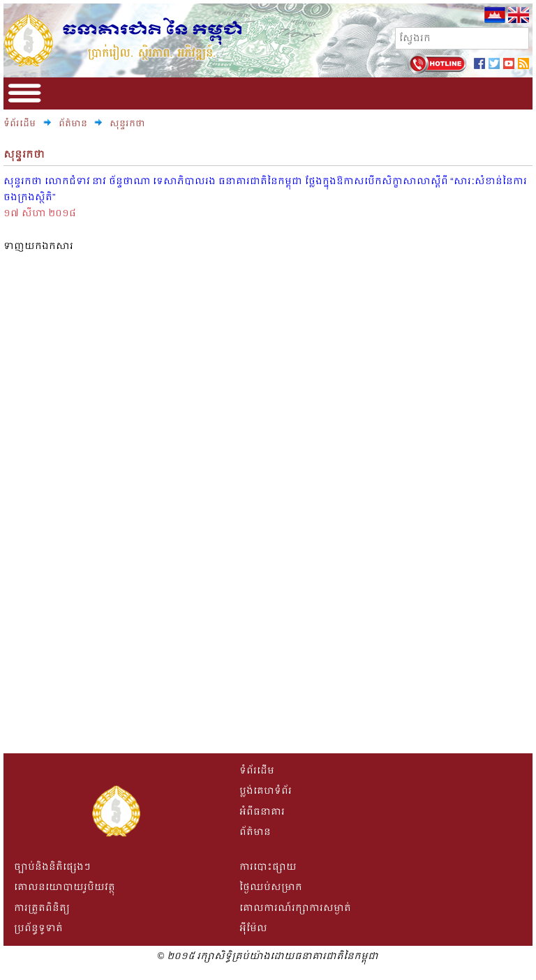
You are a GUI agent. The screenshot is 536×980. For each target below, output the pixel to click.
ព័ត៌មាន (74, 123)
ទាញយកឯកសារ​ (38, 246)
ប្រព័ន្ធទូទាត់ (38, 928)
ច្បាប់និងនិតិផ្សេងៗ (52, 867)
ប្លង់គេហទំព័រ (266, 791)
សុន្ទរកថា (127, 123)
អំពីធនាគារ (262, 812)
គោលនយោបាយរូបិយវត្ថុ (65, 887)
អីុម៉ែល (253, 928)
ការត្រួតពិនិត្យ (42, 908)
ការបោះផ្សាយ (268, 867)
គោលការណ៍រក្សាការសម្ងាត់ (295, 908)
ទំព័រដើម (20, 123)
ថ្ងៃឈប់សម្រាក (271, 887)
